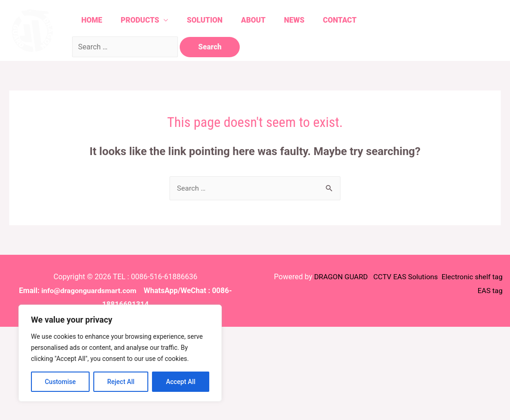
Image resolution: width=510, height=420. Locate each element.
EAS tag (489, 291)
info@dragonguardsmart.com (89, 291)
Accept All (181, 382)
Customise (60, 382)
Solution (208, 20)
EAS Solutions (414, 277)
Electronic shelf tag (471, 277)
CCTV (379, 277)
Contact (352, 20)
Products (141, 20)
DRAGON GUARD (337, 277)
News (304, 20)
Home (90, 20)
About (260, 20)
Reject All (121, 382)
